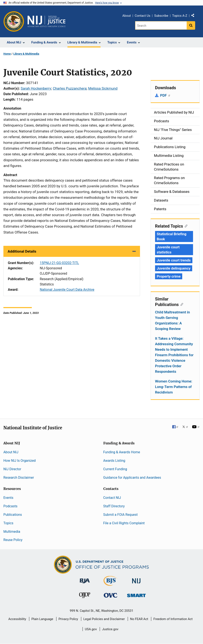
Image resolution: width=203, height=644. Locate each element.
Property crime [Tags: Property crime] (169, 276)
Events (8, 498)
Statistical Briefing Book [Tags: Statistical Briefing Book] (172, 236)
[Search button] (191, 25)
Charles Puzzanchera (70, 88)
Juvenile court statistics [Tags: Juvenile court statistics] (168, 250)
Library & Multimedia (26, 54)
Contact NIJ (112, 498)
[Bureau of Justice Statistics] (110, 584)
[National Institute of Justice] (136, 579)
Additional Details (22, 251)
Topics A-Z (180, 16)
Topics (8, 523)
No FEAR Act (139, 619)
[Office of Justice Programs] (14, 21)
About (127, 16)
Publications (13, 515)
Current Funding (115, 469)
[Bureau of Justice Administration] (85, 579)
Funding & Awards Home (122, 452)
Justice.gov (110, 629)
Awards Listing (114, 461)
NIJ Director (12, 469)
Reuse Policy (13, 540)
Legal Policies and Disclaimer (104, 619)
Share (194, 16)
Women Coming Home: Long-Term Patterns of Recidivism (174, 387)
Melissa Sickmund (103, 88)
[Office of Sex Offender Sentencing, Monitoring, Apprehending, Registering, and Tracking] (136, 594)
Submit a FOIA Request (120, 515)
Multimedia (12, 532)
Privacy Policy (68, 619)
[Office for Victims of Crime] (111, 595)
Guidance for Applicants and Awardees (132, 478)
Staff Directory (114, 506)
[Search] (161, 25)
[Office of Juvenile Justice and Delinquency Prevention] (85, 596)
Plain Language (42, 619)
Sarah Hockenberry (36, 88)
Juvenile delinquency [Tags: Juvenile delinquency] (174, 268)
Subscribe (161, 16)
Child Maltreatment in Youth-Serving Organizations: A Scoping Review (173, 320)
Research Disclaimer (19, 478)
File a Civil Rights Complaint (124, 523)
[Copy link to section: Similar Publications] (181, 304)
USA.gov (91, 629)
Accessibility (17, 619)
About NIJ (11, 452)
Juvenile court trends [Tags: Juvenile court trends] (174, 260)
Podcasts (10, 506)
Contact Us (143, 16)
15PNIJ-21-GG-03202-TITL (59, 263)
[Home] (46, 21)
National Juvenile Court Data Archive (67, 290)
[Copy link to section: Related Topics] (185, 226)
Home (7, 54)
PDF (165, 95)
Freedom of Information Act (173, 619)
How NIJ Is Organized (20, 461)
